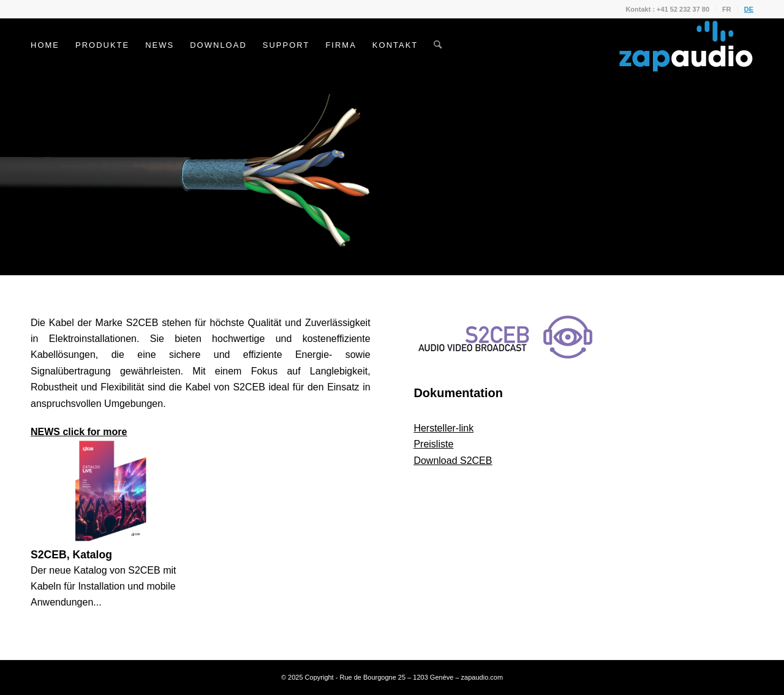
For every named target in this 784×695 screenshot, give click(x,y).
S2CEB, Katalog (71, 555)
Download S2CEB (453, 461)
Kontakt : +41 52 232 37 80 (667, 9)
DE (749, 9)
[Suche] (438, 45)
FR (727, 9)
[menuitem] (668, 9)
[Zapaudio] (686, 45)
